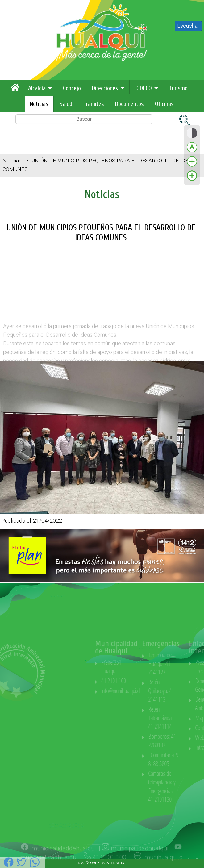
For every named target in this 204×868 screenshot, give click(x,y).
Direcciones (105, 88)
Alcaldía (37, 88)
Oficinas (164, 104)
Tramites (94, 104)
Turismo (178, 88)
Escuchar (188, 26)
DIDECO (144, 88)
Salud (66, 104)
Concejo (72, 88)
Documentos (129, 104)
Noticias (39, 104)
